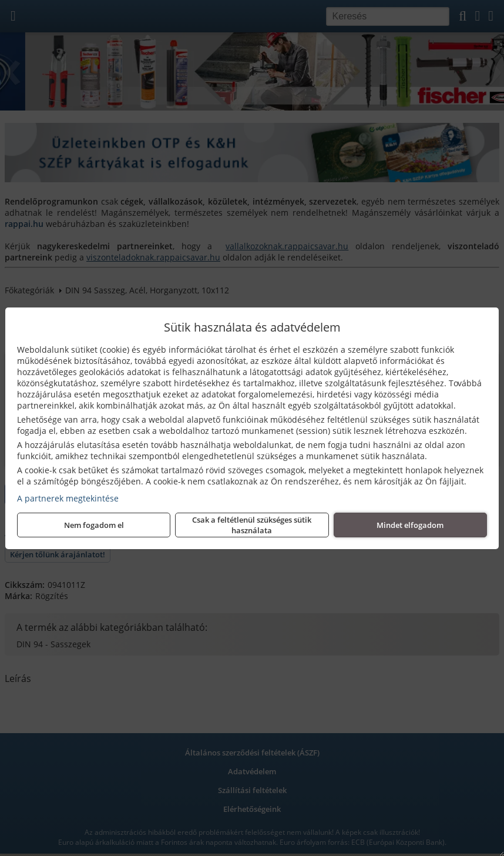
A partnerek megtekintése (68, 498)
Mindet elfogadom (410, 525)
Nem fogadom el (94, 525)
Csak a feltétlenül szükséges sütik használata (252, 525)
